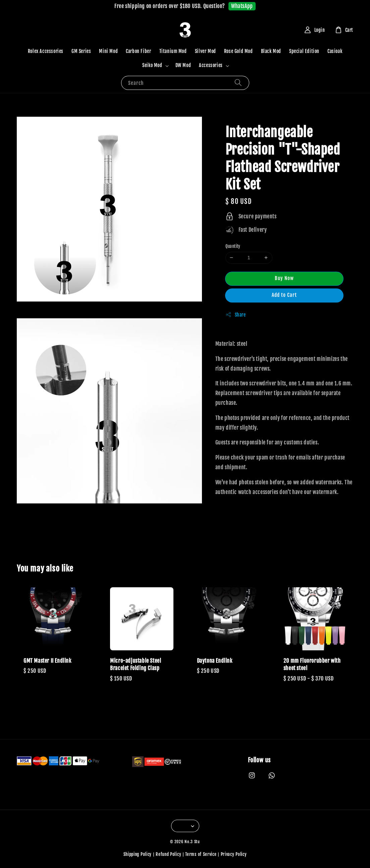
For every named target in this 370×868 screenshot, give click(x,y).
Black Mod (271, 51)
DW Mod (183, 65)
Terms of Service (201, 854)
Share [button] (236, 315)
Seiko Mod (152, 65)
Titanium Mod (173, 51)
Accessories (211, 65)
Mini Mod (108, 51)
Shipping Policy (138, 854)
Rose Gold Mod (239, 51)
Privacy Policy (234, 854)
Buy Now (284, 278)
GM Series (81, 51)
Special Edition (304, 51)
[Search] (238, 83)
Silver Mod (205, 51)
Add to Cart (284, 295)
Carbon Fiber (138, 51)
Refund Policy (168, 854)
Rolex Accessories (46, 51)
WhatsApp (242, 6)
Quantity (233, 246)
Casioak (335, 51)
